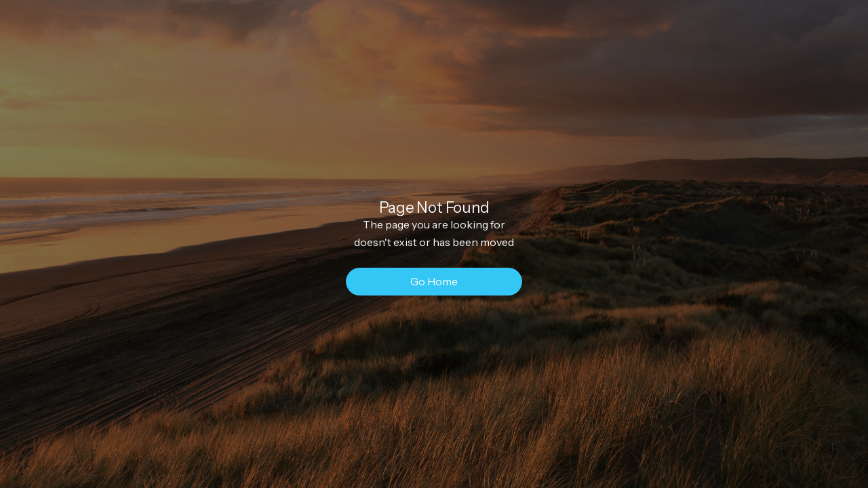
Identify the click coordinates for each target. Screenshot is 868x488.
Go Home (434, 281)
